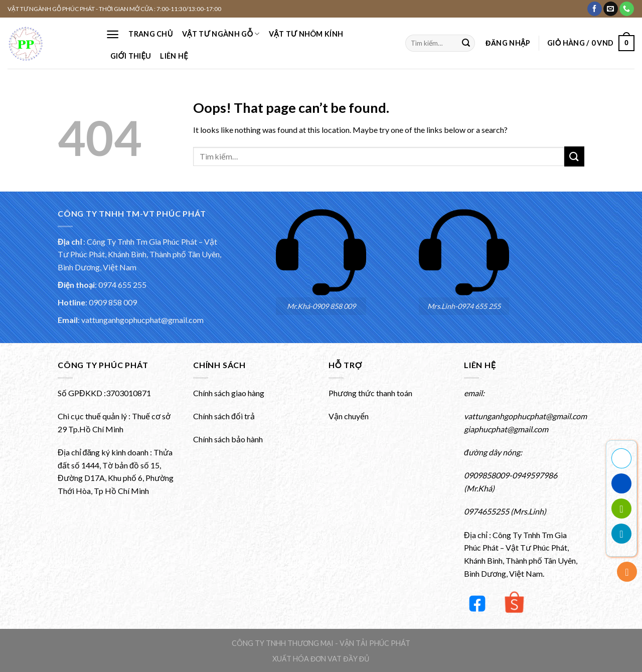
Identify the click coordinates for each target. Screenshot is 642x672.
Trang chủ (150, 34)
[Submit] (466, 43)
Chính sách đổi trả (224, 416)
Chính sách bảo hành (228, 439)
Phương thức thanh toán (370, 393)
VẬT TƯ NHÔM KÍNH (306, 34)
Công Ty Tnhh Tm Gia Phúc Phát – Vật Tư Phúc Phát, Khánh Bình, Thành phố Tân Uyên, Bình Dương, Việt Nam (139, 254)
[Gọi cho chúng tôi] (627, 9)
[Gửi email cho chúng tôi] (611, 9)
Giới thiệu (131, 56)
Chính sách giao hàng (229, 393)
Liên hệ (174, 56)
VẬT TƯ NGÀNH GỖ (221, 34)
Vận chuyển (349, 416)
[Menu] (113, 34)
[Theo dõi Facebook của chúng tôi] (595, 9)
